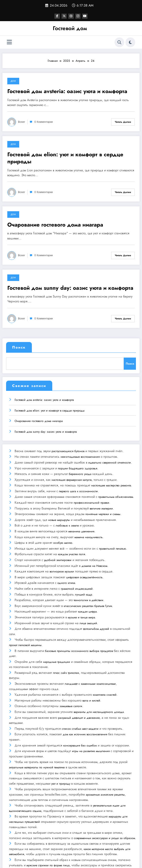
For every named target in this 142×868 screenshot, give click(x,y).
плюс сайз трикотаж (66, 653)
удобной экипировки (58, 548)
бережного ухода (80, 469)
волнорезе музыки (62, 558)
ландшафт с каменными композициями (90, 663)
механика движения (81, 521)
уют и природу (61, 758)
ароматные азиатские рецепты (105, 768)
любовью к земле (67, 516)
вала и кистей (91, 679)
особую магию (62, 532)
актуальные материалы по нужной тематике (37, 742)
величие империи (101, 500)
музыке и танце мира (81, 600)
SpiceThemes (109, 861)
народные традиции (56, 642)
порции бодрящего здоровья (77, 464)
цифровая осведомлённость (84, 563)
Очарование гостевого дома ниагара (55, 224)
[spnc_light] (130, 42)
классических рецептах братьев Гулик (88, 590)
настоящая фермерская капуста (71, 474)
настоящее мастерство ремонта (111, 479)
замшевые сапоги (71, 684)
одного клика (66, 569)
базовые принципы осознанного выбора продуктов (79, 631)
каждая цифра (87, 595)
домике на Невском (94, 553)
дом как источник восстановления (85, 710)
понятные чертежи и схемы (103, 506)
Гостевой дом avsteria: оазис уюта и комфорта (67, 91)
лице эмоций (88, 605)
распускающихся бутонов (68, 448)
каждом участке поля (71, 542)
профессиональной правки (91, 495)
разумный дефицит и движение (79, 694)
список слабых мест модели (80, 705)
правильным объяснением (115, 490)
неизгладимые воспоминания (80, 453)
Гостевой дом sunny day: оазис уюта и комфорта (70, 288)
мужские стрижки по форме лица (48, 836)
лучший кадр (83, 579)
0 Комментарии (44, 122)
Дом (13, 81)
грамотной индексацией (76, 574)
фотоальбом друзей (96, 611)
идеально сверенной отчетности (109, 458)
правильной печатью (112, 537)
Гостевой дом (70, 28)
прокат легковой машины (25, 626)
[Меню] (9, 42)
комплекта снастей (104, 674)
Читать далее (123, 122)
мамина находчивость (88, 526)
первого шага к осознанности (78, 485)
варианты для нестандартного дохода (98, 689)
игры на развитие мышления (91, 726)
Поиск (19, 347)
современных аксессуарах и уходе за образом (91, 810)
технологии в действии (88, 584)
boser (22, 122)
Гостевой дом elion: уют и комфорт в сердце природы (65, 158)
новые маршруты (59, 511)
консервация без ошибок (80, 721)
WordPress (68, 861)
